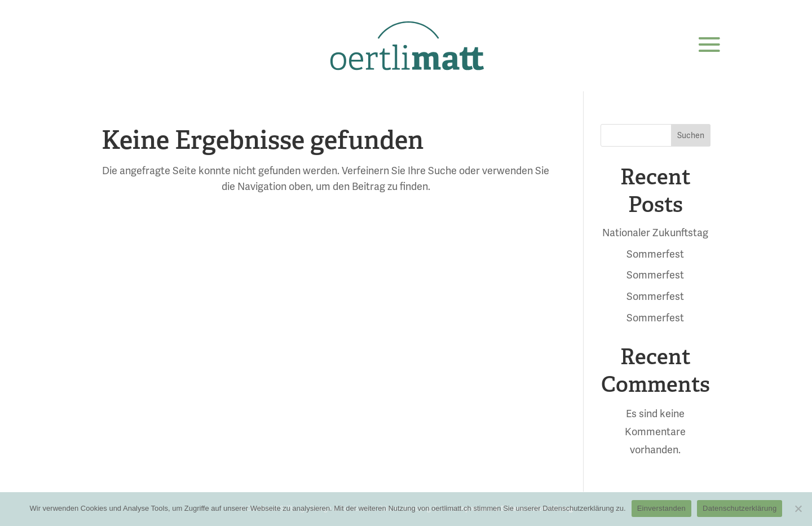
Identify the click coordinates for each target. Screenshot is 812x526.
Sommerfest (655, 254)
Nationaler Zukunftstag (655, 233)
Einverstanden (661, 508)
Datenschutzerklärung (740, 508)
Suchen (691, 135)
